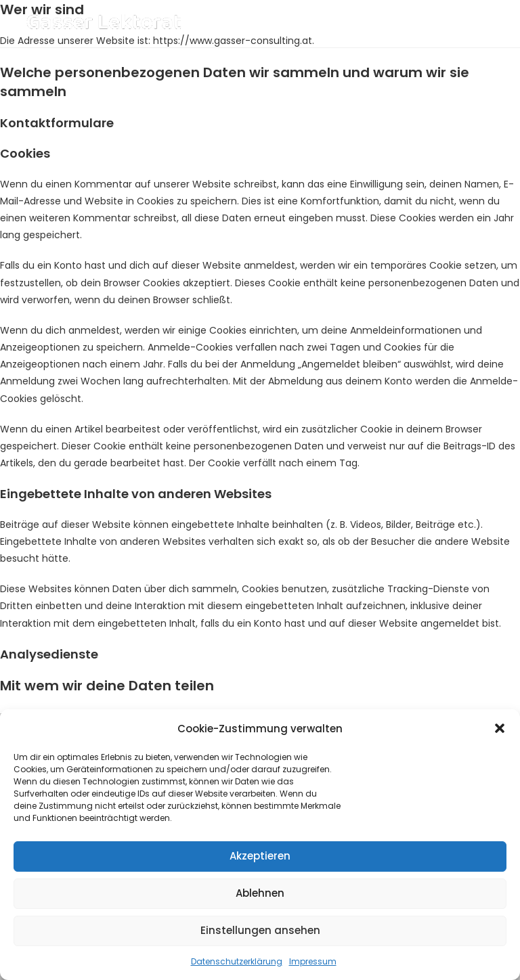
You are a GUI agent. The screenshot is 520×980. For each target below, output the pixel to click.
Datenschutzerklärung (237, 961)
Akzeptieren (260, 856)
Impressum (313, 961)
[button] (500, 728)
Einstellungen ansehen (260, 930)
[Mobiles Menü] (470, 23)
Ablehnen (260, 893)
